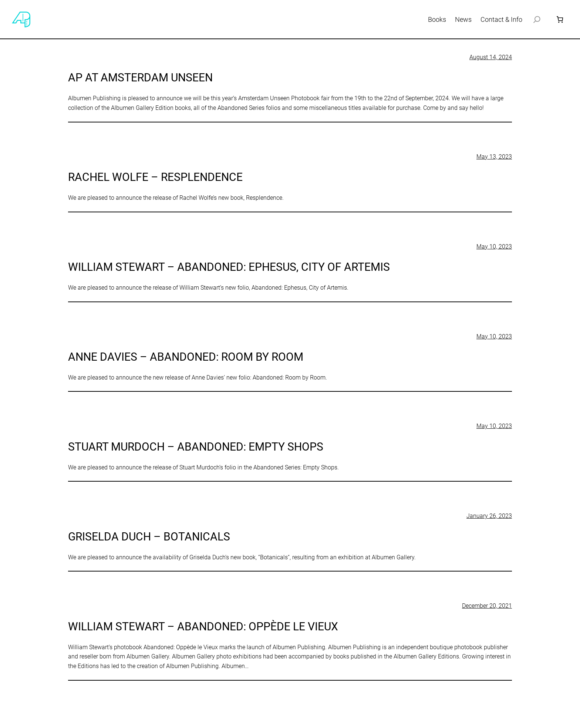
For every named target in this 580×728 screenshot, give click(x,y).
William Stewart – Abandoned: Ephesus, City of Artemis (229, 267)
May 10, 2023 (494, 247)
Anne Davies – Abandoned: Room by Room (186, 357)
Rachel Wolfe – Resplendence (155, 177)
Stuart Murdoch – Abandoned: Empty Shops (196, 447)
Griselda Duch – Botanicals (149, 537)
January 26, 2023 (489, 516)
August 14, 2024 (491, 57)
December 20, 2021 (487, 606)
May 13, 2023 (494, 157)
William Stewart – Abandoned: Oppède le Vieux (203, 626)
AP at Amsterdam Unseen (140, 77)
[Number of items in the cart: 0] (560, 19)
